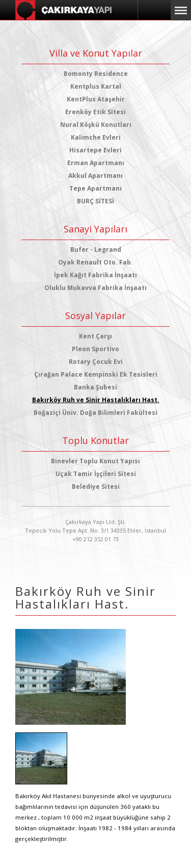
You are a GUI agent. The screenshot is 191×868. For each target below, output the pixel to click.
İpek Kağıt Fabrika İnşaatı (95, 275)
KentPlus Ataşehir (96, 99)
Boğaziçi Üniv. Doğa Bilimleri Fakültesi (95, 413)
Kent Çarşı (95, 336)
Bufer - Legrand (96, 249)
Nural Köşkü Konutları (96, 125)
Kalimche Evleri (96, 137)
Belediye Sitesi (96, 486)
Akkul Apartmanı (95, 176)
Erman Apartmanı (96, 163)
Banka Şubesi (95, 387)
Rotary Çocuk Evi (96, 362)
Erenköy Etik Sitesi (95, 112)
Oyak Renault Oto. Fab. (95, 262)
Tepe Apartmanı (95, 188)
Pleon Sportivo (95, 349)
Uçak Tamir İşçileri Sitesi (96, 474)
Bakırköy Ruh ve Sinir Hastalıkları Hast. (96, 400)
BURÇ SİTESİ (95, 201)
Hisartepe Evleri (95, 150)
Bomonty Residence (96, 74)
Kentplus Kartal (96, 86)
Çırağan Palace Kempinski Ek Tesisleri (96, 374)
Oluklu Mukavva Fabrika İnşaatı (95, 288)
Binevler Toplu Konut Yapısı (95, 461)
